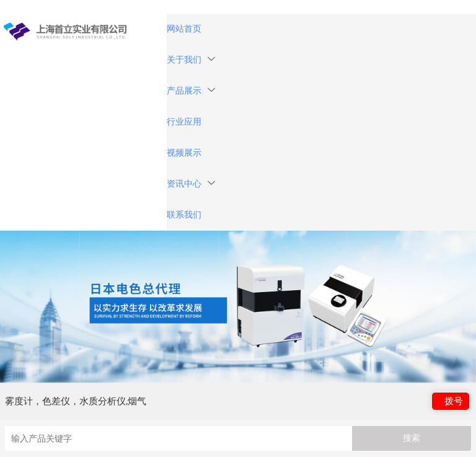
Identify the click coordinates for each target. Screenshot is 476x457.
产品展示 (191, 91)
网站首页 (184, 29)
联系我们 (184, 215)
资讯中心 (191, 184)
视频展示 (184, 153)
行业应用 (184, 122)
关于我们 (191, 60)
